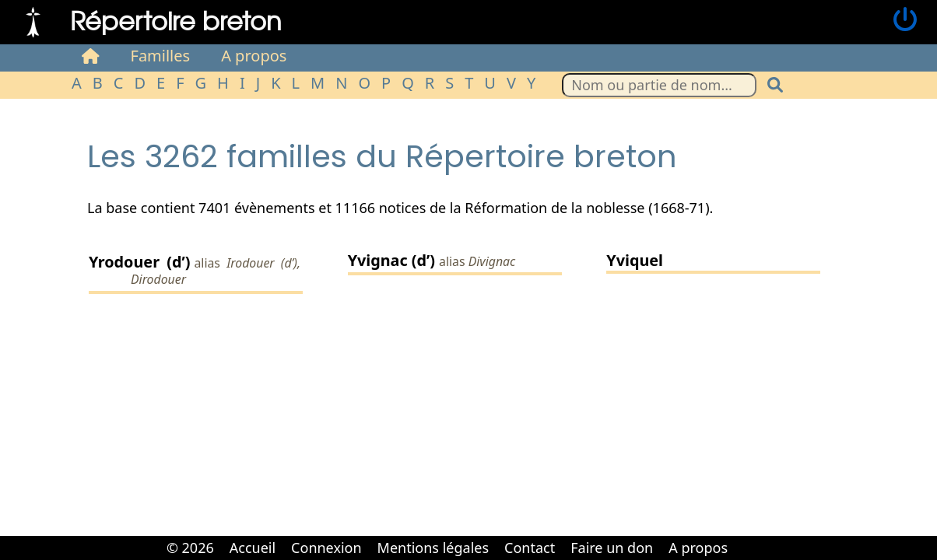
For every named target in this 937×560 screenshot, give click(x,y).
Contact (530, 548)
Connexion (326, 548)
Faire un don (612, 548)
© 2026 (190, 548)
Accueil (253, 548)
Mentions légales (433, 548)
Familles (161, 56)
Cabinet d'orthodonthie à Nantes (746, 537)
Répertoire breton (176, 20)
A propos (254, 56)
